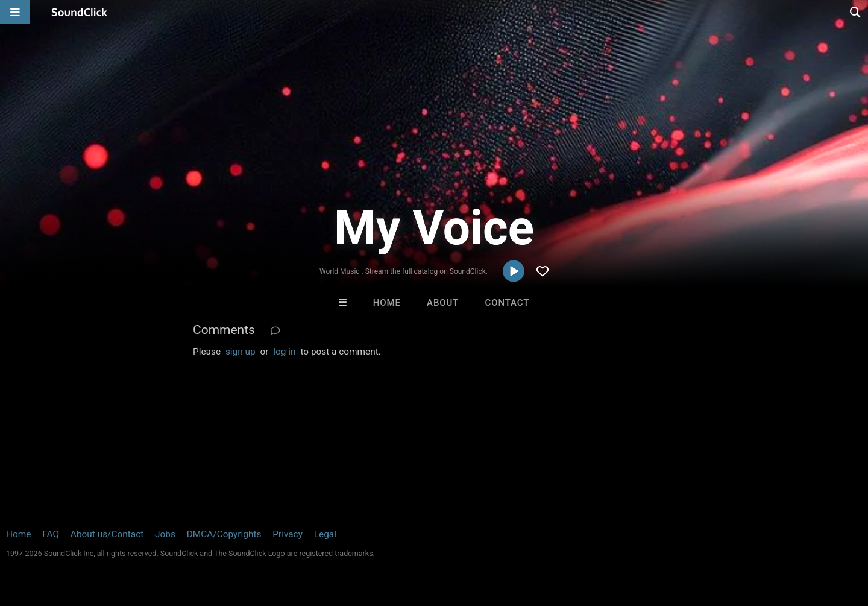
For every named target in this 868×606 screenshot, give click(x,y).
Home (387, 303)
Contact (507, 303)
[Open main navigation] (15, 12)
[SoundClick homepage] (80, 12)
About (443, 303)
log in (284, 352)
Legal (325, 534)
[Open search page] (856, 12)
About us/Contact (107, 534)
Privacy (288, 534)
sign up (241, 352)
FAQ (51, 534)
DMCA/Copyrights (224, 534)
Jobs (165, 534)
